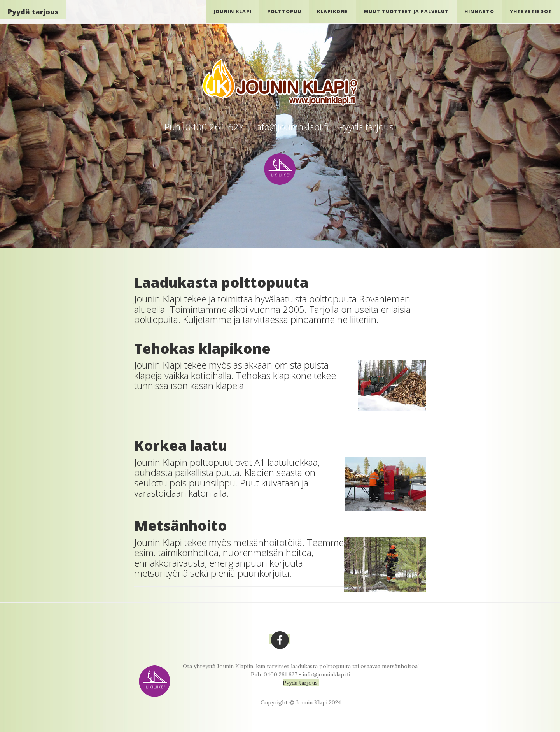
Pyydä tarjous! (301, 683)
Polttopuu (284, 11)
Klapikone (332, 11)
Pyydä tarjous (33, 12)
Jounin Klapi (233, 11)
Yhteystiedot (531, 11)
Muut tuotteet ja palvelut (406, 11)
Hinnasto (479, 11)
